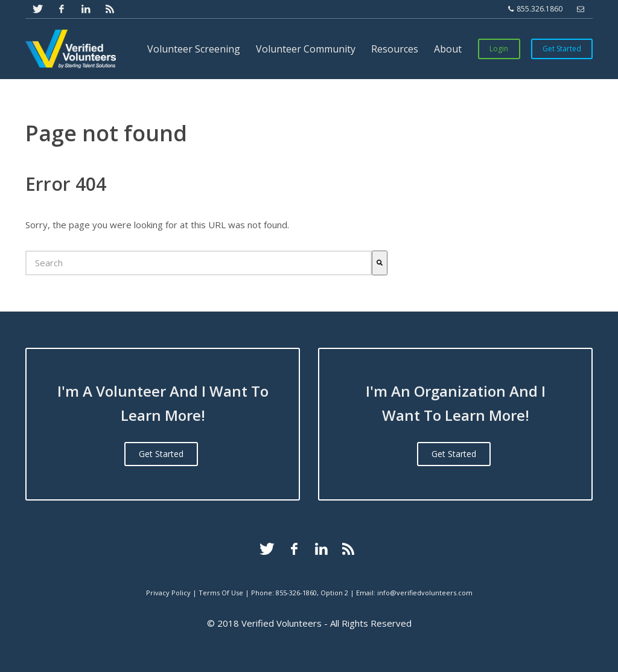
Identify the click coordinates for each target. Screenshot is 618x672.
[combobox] (199, 263)
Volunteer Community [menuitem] (306, 49)
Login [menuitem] (499, 49)
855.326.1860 (535, 9)
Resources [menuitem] (395, 49)
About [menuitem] (448, 49)
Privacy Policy (168, 593)
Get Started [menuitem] (562, 49)
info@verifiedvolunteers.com (425, 593)
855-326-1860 (296, 593)
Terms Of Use (221, 593)
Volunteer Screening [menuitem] (194, 49)
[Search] (380, 263)
